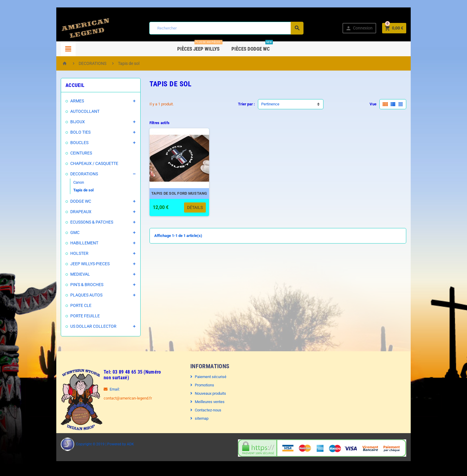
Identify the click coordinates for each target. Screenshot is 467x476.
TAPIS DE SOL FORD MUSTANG (179, 193)
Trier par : (246, 104)
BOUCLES (79, 143)
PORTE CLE (81, 305)
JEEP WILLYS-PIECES (90, 264)
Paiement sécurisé (211, 377)
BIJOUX (78, 122)
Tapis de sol (83, 190)
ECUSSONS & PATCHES (92, 222)
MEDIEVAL (80, 274)
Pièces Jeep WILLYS (210, 47)
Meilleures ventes (210, 402)
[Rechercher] (226, 28)
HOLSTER (79, 253)
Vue (373, 104)
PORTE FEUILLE (85, 316)
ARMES (77, 101)
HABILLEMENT (84, 243)
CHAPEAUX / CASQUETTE (94, 163)
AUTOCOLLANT (85, 111)
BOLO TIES (80, 132)
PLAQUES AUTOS (86, 295)
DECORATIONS (84, 174)
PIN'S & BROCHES (87, 285)
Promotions (204, 385)
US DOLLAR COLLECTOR (93, 326)
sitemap (202, 418)
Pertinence (270, 104)
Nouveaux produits (210, 393)
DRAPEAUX (81, 212)
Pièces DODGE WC (262, 47)
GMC (75, 232)
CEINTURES (81, 153)
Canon (79, 182)
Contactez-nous (208, 410)
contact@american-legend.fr (128, 398)
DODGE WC (81, 201)
